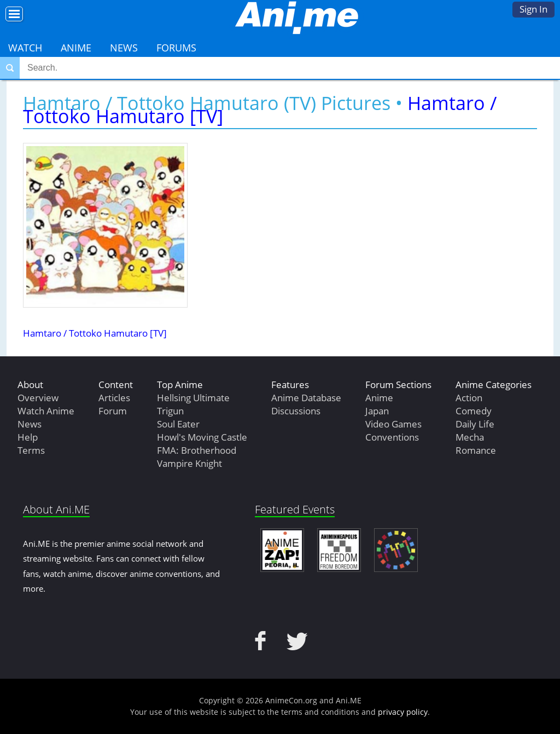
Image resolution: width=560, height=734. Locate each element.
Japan (377, 411)
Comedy (474, 411)
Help (28, 437)
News (124, 48)
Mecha (470, 437)
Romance (476, 450)
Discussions (296, 411)
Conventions (392, 437)
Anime (76, 48)
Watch (25, 48)
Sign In (533, 9)
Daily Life (475, 424)
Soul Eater (178, 424)
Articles (114, 398)
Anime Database (306, 398)
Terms (31, 450)
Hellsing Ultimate (193, 398)
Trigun (170, 411)
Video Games (393, 424)
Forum (113, 411)
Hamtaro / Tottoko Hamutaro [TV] (95, 333)
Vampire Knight (189, 463)
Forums (176, 48)
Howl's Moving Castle (202, 437)
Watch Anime (46, 411)
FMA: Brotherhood (197, 450)
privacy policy (403, 712)
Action (469, 398)
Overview (38, 398)
